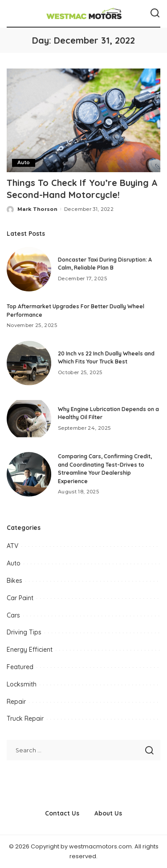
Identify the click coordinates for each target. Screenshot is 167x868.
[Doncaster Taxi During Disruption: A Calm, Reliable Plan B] (29, 269)
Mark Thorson (37, 209)
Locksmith (22, 684)
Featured (20, 667)
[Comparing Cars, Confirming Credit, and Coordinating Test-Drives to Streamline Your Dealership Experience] (29, 474)
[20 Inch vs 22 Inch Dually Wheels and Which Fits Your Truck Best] (29, 363)
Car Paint (20, 598)
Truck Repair (25, 719)
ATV (12, 546)
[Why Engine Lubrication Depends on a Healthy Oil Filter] (29, 419)
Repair (16, 702)
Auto (24, 163)
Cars (13, 615)
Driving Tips (24, 632)
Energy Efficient (30, 650)
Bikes (14, 581)
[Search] (155, 13)
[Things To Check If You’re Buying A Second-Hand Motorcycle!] (83, 120)
